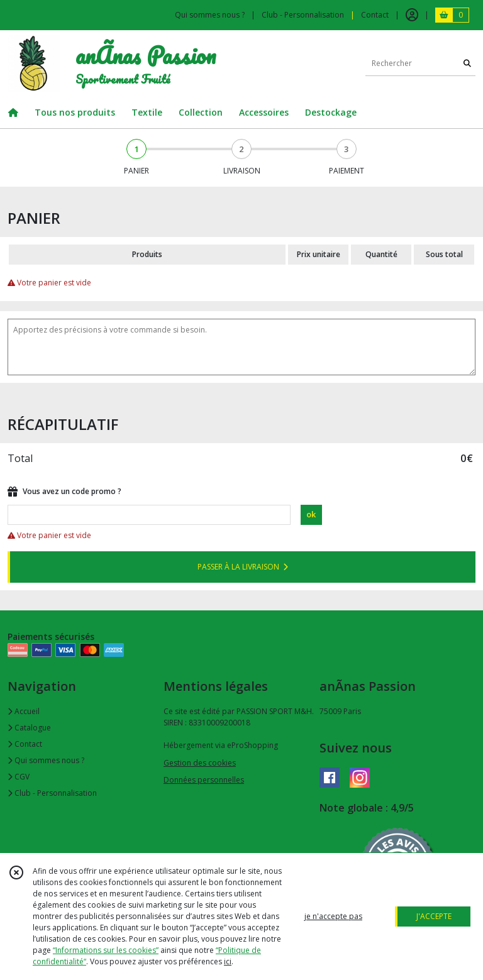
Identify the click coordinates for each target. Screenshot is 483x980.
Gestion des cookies (200, 763)
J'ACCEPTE (434, 916)
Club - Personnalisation (52, 793)
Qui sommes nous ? (46, 760)
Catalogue (29, 728)
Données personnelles (204, 780)
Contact (375, 15)
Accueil (24, 711)
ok (311, 514)
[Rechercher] (467, 63)
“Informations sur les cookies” (106, 950)
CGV (19, 777)
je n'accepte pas (333, 916)
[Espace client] (412, 15)
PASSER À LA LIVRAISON (243, 567)
